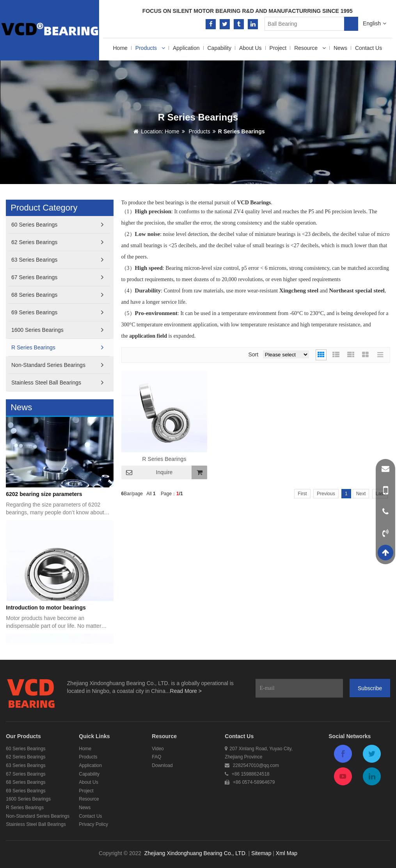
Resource (310, 48)
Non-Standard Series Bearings (57, 365)
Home (120, 48)
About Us (250, 48)
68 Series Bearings (57, 295)
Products (150, 48)
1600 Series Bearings (57, 330)
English (375, 24)
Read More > (186, 691)
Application (186, 48)
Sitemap (261, 853)
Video (158, 749)
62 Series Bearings (57, 242)
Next (361, 494)
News (340, 48)
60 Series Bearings (57, 225)
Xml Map (287, 853)
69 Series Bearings (57, 313)
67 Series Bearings (57, 277)
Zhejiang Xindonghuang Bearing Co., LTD (195, 853)
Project (278, 48)
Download (162, 765)
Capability (219, 48)
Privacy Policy (93, 824)
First (302, 494)
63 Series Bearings (57, 260)
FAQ (156, 757)
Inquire (164, 472)
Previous (326, 494)
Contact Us (368, 48)
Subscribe (370, 688)
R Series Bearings (242, 131)
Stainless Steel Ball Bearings (57, 383)
